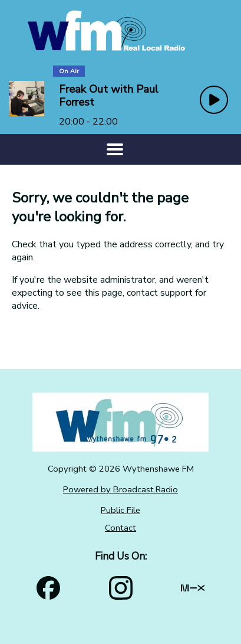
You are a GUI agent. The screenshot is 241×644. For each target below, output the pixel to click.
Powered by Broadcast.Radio (120, 489)
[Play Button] (214, 100)
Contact (120, 528)
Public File (120, 510)
